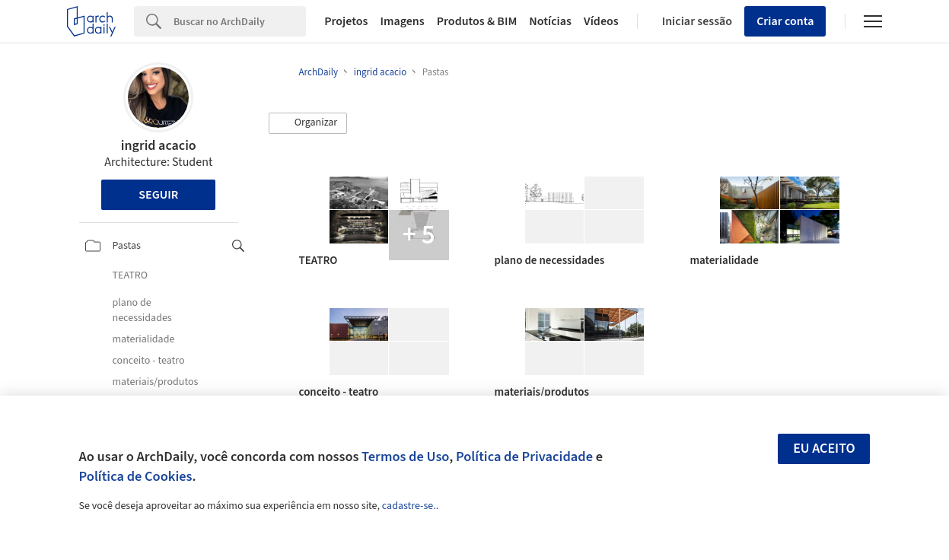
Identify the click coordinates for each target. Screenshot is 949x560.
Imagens (402, 21)
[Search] (240, 21)
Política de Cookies (136, 476)
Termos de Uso (405, 457)
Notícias (550, 21)
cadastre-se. (409, 506)
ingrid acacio (159, 146)
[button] (308, 123)
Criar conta (785, 21)
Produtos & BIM (477, 21)
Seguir (158, 195)
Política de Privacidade (524, 457)
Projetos (346, 21)
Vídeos (601, 21)
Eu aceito (824, 449)
